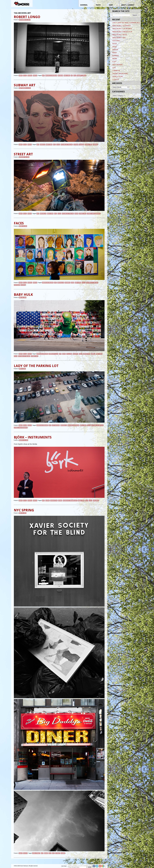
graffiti (43, 145)
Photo (35, 75)
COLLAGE (69, 354)
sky (53, 853)
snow (76, 214)
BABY (64, 354)
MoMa (60, 501)
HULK (81, 354)
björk (47, 501)
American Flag (53, 354)
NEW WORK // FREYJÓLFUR (122, 32)
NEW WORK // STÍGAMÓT (122, 26)
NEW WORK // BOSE (120, 35)
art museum (56, 425)
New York (67, 75)
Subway (95, 145)
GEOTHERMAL (118, 65)
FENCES (115, 50)
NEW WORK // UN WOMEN (122, 29)
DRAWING (67, 283)
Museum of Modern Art (70, 501)
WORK (115, 59)
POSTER (76, 145)
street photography (94, 214)
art (43, 75)
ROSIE (115, 44)
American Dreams (48, 283)
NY (72, 75)
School (23, 285)
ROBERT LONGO (81, 75)
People (30, 75)
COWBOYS (116, 71)
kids (72, 283)
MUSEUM (60, 75)
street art (88, 145)
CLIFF (114, 61)
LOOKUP (116, 80)
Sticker (81, 145)
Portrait (17, 285)
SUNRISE (116, 56)
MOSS (115, 47)
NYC (75, 75)
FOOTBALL (116, 41)
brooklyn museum (51, 75)
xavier (63, 853)
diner (46, 853)
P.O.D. (25, 75)
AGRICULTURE (118, 76)
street (58, 853)
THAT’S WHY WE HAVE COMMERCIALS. (126, 23)
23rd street (36, 853)
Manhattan (87, 354)
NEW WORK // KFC (119, 38)
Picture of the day (67, 145)
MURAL (93, 354)
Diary (21, 75)
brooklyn (43, 214)
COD (114, 68)
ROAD (115, 53)
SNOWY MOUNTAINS (120, 73)
